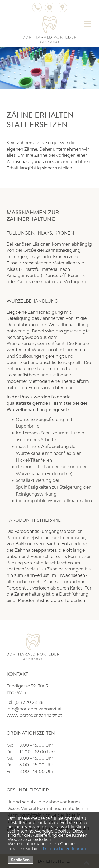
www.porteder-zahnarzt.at (34, 715)
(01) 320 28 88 (29, 702)
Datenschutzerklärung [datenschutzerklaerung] (65, 849)
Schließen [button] (20, 860)
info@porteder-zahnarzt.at (34, 709)
